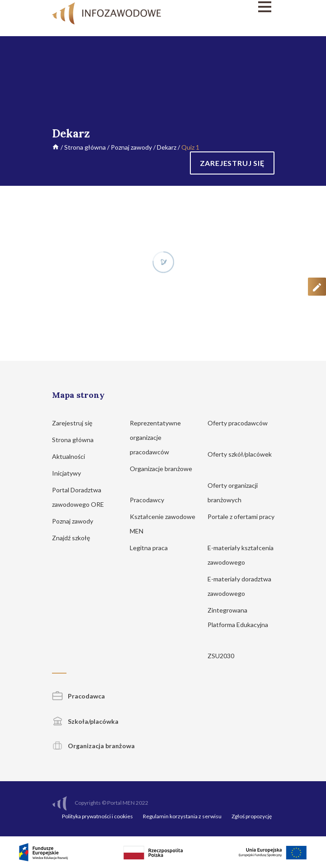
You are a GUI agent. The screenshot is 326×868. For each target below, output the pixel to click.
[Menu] (241, 7)
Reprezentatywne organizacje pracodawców (155, 437)
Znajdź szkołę (75, 538)
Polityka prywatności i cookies (97, 816)
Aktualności (73, 456)
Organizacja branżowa (93, 746)
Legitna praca (149, 548)
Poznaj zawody (131, 147)
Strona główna (85, 147)
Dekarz (167, 147)
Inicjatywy (71, 473)
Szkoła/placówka (85, 721)
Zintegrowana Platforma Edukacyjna (238, 625)
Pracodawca (78, 696)
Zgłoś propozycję (252, 816)
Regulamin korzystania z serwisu (182, 816)
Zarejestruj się (76, 423)
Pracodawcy (151, 500)
